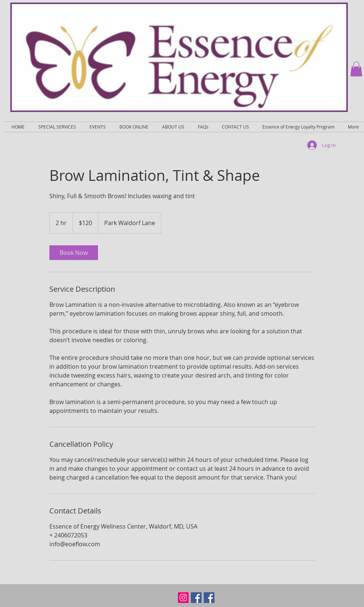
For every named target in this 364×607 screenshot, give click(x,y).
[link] (74, 253)
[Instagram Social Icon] (183, 598)
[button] (356, 69)
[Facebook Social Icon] (196, 598)
